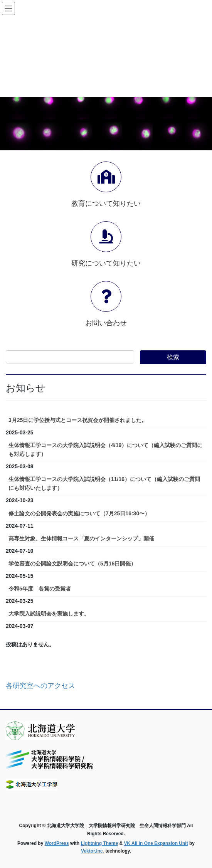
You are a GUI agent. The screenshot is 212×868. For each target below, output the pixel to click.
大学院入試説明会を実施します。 (49, 614)
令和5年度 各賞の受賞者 (40, 589)
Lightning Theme (99, 843)
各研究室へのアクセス (40, 686)
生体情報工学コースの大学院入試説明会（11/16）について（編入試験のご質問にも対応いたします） (104, 484)
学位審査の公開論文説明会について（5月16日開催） (72, 564)
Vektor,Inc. (93, 851)
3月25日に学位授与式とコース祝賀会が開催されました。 (78, 420)
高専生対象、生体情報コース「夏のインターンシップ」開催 (81, 538)
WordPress (57, 843)
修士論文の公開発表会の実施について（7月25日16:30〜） (79, 513)
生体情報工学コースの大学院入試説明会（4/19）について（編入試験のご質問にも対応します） (105, 450)
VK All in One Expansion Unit (156, 843)
